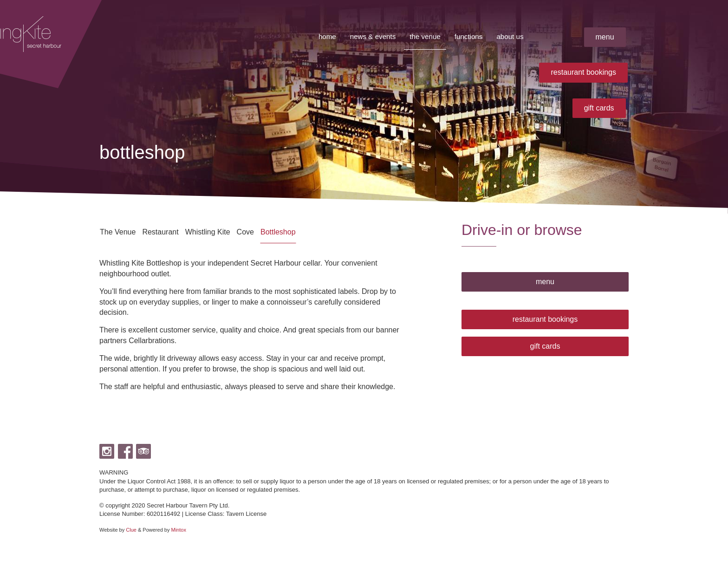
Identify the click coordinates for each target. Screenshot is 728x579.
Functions (466, 36)
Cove (245, 232)
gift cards (599, 108)
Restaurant (160, 232)
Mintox (179, 530)
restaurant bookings (583, 72)
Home (319, 36)
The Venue (421, 36)
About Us (509, 36)
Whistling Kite (208, 232)
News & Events (367, 36)
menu (605, 37)
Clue (131, 530)
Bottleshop (278, 232)
